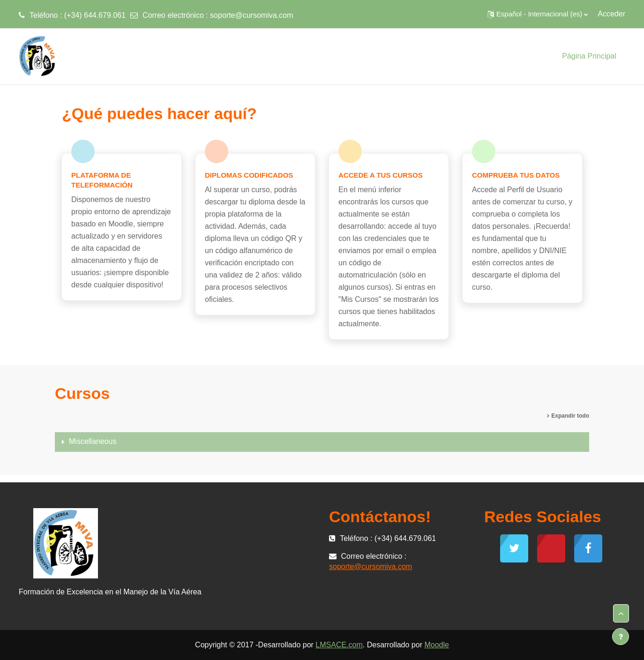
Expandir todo (570, 416)
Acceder (611, 14)
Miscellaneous (93, 441)
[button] (538, 14)
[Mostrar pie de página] (621, 637)
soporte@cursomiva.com (251, 15)
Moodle (436, 645)
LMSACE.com (339, 645)
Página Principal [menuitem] (589, 56)
